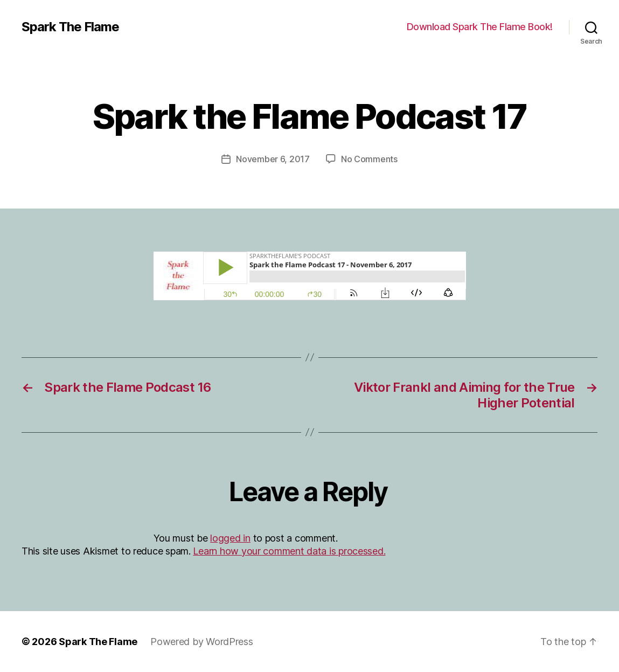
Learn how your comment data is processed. (289, 551)
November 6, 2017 (273, 159)
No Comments (369, 159)
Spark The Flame (70, 27)
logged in (230, 538)
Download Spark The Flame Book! (480, 27)
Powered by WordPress (202, 642)
